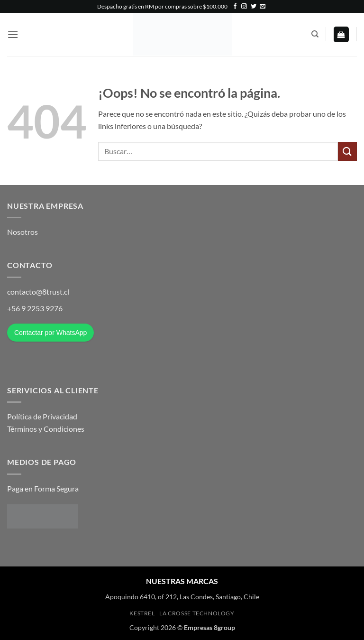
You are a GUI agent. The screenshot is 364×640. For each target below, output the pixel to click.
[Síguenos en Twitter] (254, 7)
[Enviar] (347, 151)
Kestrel (142, 613)
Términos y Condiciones (46, 429)
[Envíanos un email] (263, 7)
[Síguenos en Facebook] (235, 7)
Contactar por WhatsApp (50, 333)
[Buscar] (315, 34)
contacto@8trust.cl (38, 292)
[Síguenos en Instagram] (244, 7)
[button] (13, 34)
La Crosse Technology (197, 613)
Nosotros (23, 232)
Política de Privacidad (42, 416)
